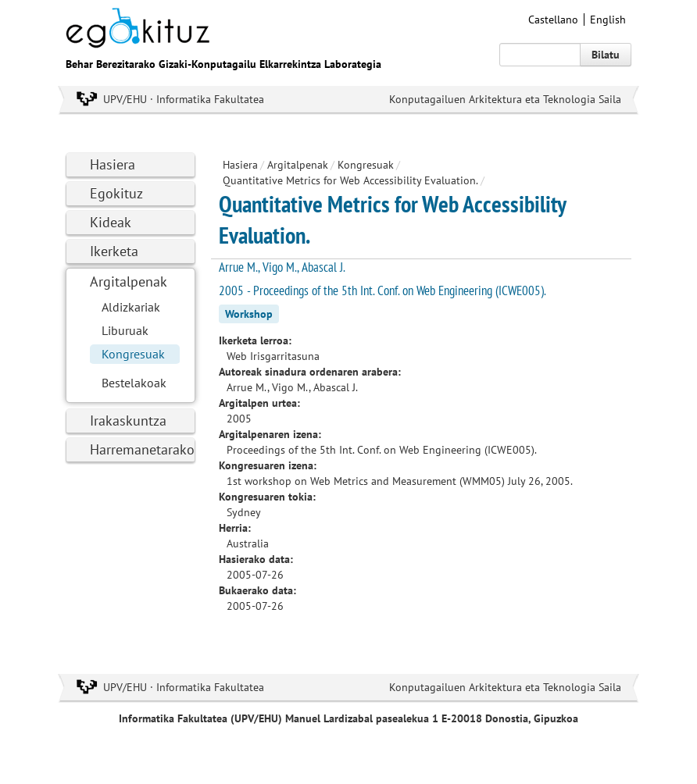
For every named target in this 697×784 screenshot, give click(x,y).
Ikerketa (114, 251)
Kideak (111, 222)
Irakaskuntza (128, 421)
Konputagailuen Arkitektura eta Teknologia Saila (505, 99)
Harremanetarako (142, 449)
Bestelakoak (134, 383)
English (608, 20)
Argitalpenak (129, 282)
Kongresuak (133, 354)
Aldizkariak (131, 307)
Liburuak (125, 330)
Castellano (553, 20)
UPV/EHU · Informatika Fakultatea (184, 99)
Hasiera (113, 164)
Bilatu (606, 55)
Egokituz (116, 193)
